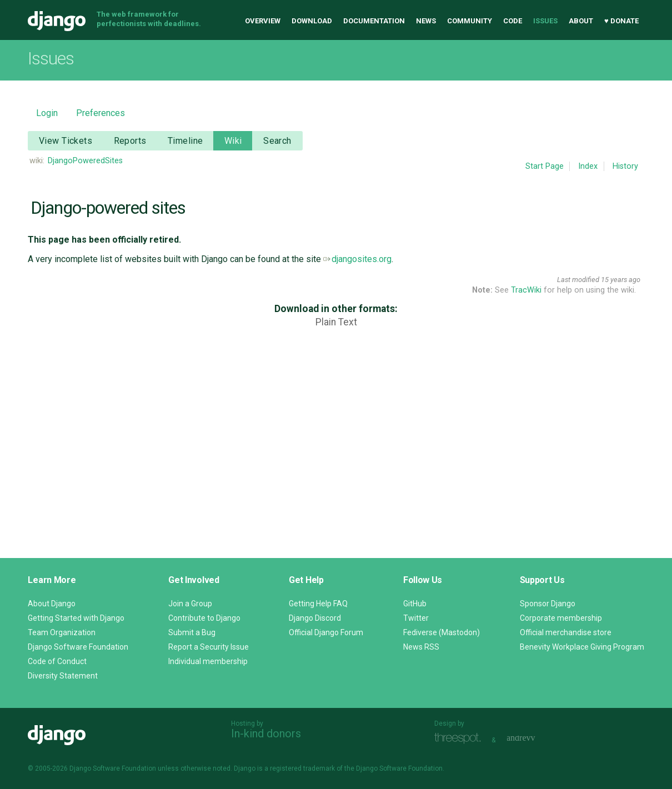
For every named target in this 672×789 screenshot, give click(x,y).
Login (47, 113)
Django (57, 21)
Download (312, 21)
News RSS (421, 647)
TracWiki (526, 290)
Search (277, 141)
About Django (52, 604)
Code (513, 21)
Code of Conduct (57, 661)
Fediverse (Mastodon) (442, 632)
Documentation (374, 21)
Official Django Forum (326, 632)
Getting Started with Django (76, 618)
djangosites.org (357, 259)
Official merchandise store (566, 632)
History (625, 166)
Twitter (416, 618)
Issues (545, 21)
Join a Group (190, 604)
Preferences (101, 113)
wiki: (37, 161)
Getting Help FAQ (318, 604)
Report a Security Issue (209, 647)
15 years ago (621, 280)
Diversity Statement (63, 676)
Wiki (233, 141)
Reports (130, 141)
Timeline (185, 141)
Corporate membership (561, 618)
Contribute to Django (204, 618)
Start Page (545, 166)
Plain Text (336, 322)
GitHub (415, 604)
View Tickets (66, 141)
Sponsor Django (548, 604)
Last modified (578, 280)
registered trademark (302, 768)
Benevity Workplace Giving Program (582, 647)
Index (588, 166)
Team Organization (62, 632)
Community (470, 21)
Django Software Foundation (78, 647)
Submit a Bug (192, 632)
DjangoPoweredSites (85, 161)
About (581, 21)
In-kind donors (266, 733)
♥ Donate (621, 21)
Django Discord (315, 618)
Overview (263, 21)
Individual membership (208, 661)
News (426, 21)
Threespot (460, 739)
